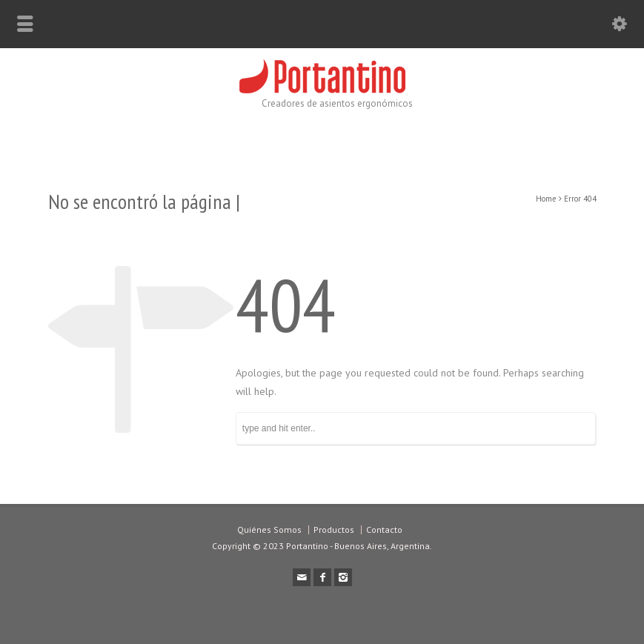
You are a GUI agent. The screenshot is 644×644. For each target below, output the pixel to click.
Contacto (384, 530)
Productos (334, 530)
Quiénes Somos (269, 530)
